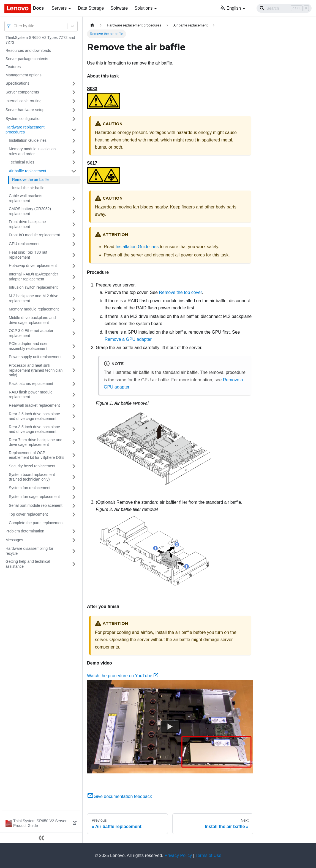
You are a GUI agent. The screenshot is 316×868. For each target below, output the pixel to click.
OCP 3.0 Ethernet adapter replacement (31, 333)
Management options (24, 75)
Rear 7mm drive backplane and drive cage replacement (36, 442)
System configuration (24, 119)
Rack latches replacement (31, 384)
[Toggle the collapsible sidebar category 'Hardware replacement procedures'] (74, 130)
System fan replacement (30, 488)
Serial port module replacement (36, 505)
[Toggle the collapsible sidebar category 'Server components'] (74, 92)
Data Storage (91, 8)
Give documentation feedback (119, 796)
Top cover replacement (28, 514)
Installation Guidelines (28, 140)
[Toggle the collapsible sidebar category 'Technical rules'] (74, 162)
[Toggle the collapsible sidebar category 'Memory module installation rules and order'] (74, 152)
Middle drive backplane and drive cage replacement (32, 320)
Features (13, 67)
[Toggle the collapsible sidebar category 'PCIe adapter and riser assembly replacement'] (74, 346)
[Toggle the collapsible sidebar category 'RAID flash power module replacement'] (74, 395)
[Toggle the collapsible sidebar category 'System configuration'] (74, 119)
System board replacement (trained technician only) (32, 477)
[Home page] (92, 25)
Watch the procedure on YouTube (122, 676)
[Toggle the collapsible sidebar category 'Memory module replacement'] (74, 309)
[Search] (284, 8)
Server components (22, 92)
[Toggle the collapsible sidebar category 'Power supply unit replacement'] (74, 357)
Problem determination (25, 531)
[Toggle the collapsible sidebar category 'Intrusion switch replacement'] (74, 288)
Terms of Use (208, 855)
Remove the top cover (180, 292)
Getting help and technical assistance (28, 564)
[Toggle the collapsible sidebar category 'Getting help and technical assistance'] (74, 564)
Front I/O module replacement (34, 235)
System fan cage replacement (34, 497)
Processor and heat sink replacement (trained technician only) (36, 370)
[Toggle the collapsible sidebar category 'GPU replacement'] (74, 244)
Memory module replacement (34, 309)
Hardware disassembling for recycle (29, 551)
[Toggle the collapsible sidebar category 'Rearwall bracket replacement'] (74, 406)
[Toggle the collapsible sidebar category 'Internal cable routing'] (74, 101)
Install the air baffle (28, 188)
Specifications (17, 83)
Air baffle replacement (28, 171)
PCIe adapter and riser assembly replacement (28, 346)
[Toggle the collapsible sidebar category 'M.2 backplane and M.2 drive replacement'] (74, 298)
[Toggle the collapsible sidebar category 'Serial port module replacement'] (74, 506)
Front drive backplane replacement (27, 224)
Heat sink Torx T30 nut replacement (28, 255)
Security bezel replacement (32, 466)
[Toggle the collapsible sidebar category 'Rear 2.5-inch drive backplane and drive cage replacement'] (74, 416)
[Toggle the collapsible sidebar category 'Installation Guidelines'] (74, 141)
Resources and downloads (28, 50)
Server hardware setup (25, 110)
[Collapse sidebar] (41, 838)
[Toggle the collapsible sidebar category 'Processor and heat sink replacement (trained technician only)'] (74, 370)
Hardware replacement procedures (25, 130)
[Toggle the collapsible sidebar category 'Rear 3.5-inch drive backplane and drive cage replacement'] (74, 429)
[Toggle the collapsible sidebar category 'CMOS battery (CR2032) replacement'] (74, 211)
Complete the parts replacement (36, 523)
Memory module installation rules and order (32, 151)
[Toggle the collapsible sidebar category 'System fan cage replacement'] (74, 497)
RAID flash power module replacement (31, 395)
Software (119, 8)
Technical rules (22, 162)
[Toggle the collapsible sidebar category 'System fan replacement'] (74, 488)
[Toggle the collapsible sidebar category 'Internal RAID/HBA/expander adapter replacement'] (74, 277)
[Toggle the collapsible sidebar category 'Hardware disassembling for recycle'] (74, 551)
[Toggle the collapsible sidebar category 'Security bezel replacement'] (74, 466)
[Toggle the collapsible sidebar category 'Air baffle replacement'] (74, 171)
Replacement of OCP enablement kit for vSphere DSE (36, 455)
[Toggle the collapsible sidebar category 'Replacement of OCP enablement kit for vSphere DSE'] (74, 455)
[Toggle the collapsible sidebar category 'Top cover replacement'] (74, 515)
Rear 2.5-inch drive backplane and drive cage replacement (34, 416)
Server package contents (27, 59)
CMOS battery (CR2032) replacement (30, 211)
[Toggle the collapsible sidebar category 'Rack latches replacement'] (74, 384)
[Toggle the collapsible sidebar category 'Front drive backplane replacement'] (74, 224)
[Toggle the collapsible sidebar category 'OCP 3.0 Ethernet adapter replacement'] (74, 333)
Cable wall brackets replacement (25, 198)
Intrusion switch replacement (33, 287)
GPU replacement (24, 244)
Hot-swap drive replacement (33, 266)
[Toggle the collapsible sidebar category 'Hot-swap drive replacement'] (74, 266)
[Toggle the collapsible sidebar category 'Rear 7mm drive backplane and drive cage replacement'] (74, 442)
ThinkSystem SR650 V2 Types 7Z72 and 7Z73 (40, 40)
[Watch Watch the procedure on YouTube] (170, 727)
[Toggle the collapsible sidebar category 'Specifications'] (74, 84)
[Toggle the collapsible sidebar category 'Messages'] (74, 540)
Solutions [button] (143, 8)
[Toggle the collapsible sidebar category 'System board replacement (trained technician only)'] (74, 477)
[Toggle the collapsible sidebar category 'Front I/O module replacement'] (74, 235)
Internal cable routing (24, 101)
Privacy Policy (178, 855)
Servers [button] (59, 8)
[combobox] (14, 26)
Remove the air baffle (30, 180)
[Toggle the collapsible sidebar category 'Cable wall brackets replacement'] (74, 198)
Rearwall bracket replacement (34, 405)
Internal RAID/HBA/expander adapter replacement (33, 277)
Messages (14, 540)
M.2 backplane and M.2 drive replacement (34, 298)
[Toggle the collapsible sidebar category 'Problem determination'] (74, 531)
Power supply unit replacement (35, 357)
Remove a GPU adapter (128, 339)
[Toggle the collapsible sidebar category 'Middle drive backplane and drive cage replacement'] (74, 320)
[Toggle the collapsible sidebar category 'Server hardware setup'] (74, 110)
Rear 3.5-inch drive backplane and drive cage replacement (34, 429)
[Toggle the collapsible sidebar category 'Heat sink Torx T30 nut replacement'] (74, 255)
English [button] (230, 8)
